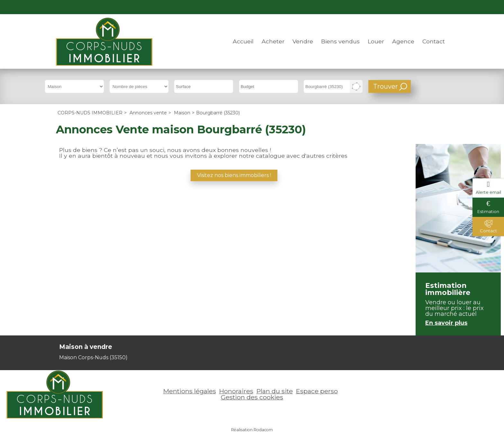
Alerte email (488, 192)
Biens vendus (340, 41)
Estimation (488, 211)
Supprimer (347, 88)
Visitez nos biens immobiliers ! (234, 175)
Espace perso (426, 7)
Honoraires (236, 391)
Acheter (273, 41)
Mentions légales (190, 391)
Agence (403, 41)
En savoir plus (446, 323)
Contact (434, 41)
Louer (376, 41)
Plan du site (275, 391)
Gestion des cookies (252, 397)
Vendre (303, 41)
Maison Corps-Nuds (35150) (93, 357)
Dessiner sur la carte (356, 86)
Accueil (243, 41)
